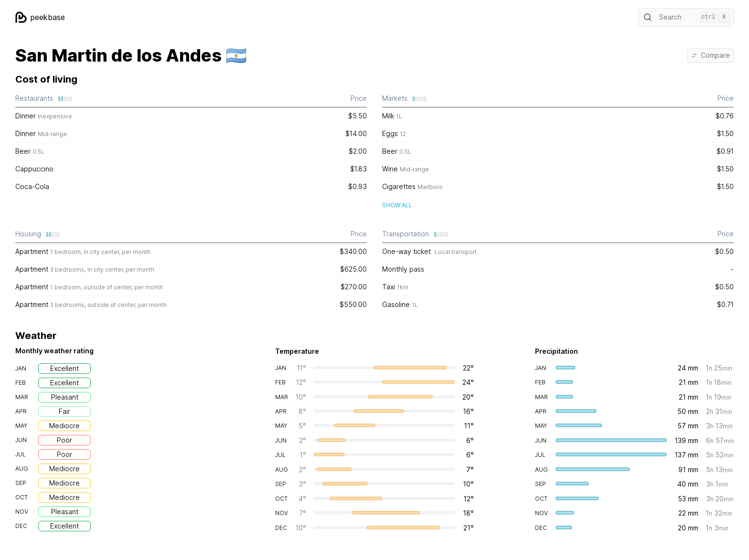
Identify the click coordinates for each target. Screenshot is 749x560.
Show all (397, 205)
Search (686, 17)
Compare (711, 55)
